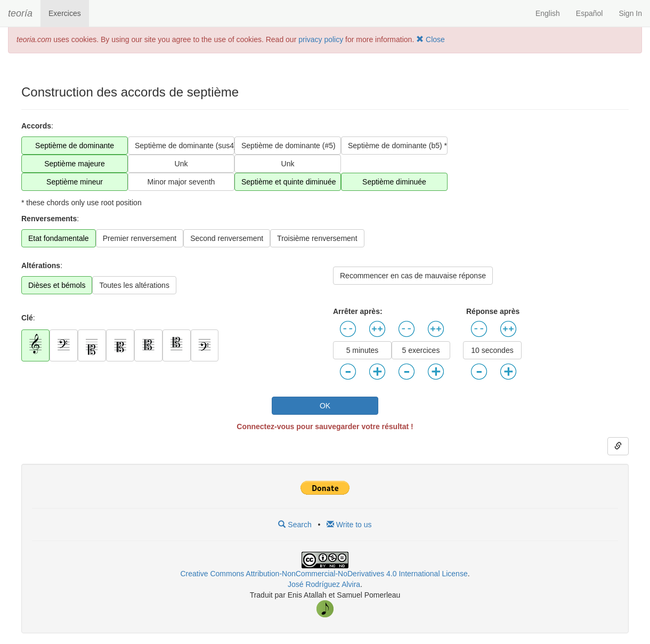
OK (325, 406)
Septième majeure (75, 164)
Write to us (349, 525)
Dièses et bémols (57, 285)
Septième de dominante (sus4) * (185, 146)
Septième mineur (75, 182)
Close (430, 39)
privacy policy (321, 39)
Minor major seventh (181, 182)
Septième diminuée (394, 182)
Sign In (630, 13)
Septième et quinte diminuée (289, 182)
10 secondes (492, 350)
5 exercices (421, 350)
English (548, 13)
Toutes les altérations (134, 285)
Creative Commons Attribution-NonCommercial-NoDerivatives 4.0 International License (324, 574)
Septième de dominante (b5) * (397, 146)
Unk (181, 164)
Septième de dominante (75, 146)
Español (590, 13)
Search (295, 525)
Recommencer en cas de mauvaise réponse (413, 276)
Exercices (65, 13)
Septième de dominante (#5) (289, 146)
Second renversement (227, 238)
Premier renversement (140, 238)
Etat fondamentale (59, 238)
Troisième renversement (317, 238)
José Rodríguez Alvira (324, 584)
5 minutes (363, 350)
